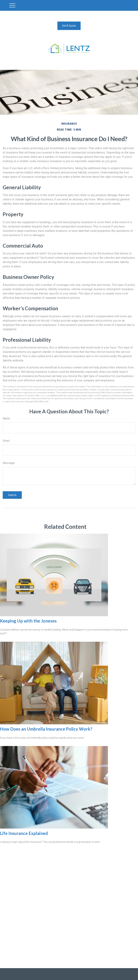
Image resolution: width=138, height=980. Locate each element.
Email (6, 441)
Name (6, 418)
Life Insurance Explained (24, 833)
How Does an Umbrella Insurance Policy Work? (46, 729)
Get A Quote (69, 26)
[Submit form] (12, 495)
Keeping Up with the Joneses (28, 621)
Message (9, 463)
